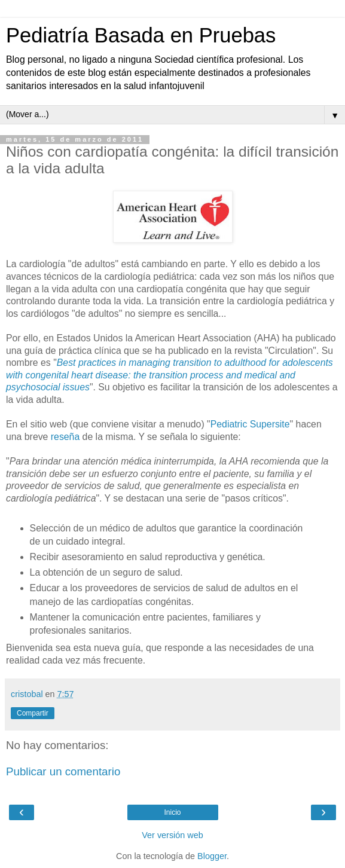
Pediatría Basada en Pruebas (141, 35)
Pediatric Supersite (250, 424)
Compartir (33, 713)
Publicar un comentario (63, 771)
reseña (67, 437)
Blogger (212, 856)
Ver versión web (172, 835)
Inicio (172, 812)
